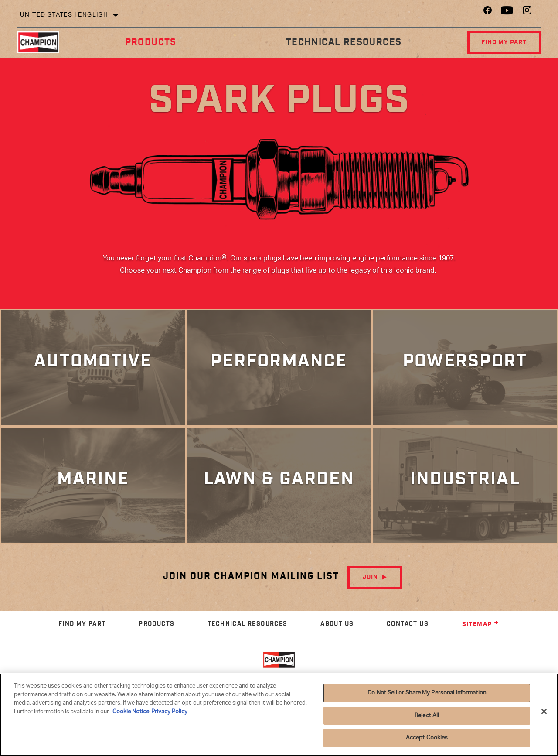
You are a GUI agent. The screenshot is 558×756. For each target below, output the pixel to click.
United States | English (64, 15)
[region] (279, 715)
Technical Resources (342, 42)
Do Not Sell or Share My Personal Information (427, 693)
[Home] (44, 42)
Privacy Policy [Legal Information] (169, 712)
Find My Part (503, 42)
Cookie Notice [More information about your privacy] (131, 712)
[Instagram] (527, 12)
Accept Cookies (427, 738)
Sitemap (481, 634)
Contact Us (408, 633)
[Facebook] (488, 12)
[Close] (544, 712)
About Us (337, 633)
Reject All (427, 716)
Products (150, 42)
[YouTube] (507, 12)
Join (370, 587)
